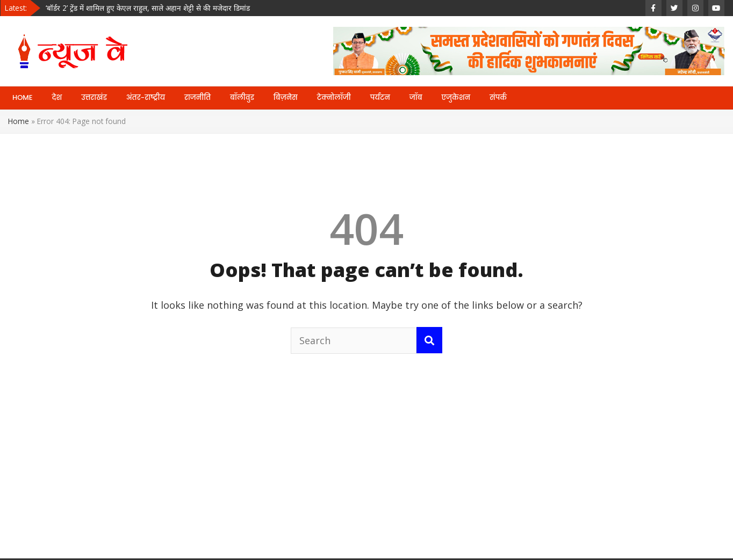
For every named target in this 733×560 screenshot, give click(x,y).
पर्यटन (380, 97)
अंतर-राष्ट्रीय (146, 97)
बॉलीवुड (242, 97)
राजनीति (197, 97)
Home (19, 121)
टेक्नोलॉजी (334, 97)
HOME (23, 97)
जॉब (416, 97)
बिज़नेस (286, 97)
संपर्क (498, 97)
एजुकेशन (456, 97)
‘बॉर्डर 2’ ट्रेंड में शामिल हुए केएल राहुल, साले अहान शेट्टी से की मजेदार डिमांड (148, 8)
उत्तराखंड (94, 97)
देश (57, 97)
